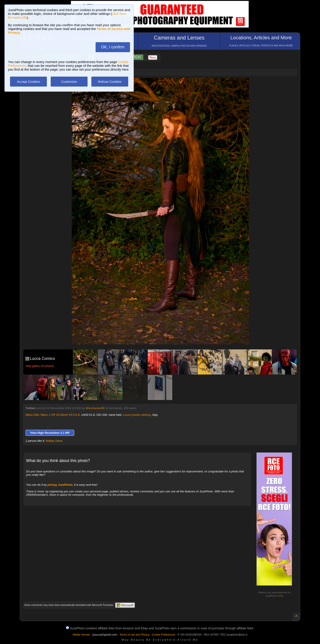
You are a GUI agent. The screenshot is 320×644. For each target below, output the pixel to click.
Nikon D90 (32, 415)
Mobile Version (81, 635)
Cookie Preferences (163, 635)
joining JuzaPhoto (60, 485)
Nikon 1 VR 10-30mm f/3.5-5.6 (60, 415)
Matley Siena (54, 441)
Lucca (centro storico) (137, 415)
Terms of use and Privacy (135, 635)
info (280, 596)
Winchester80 (95, 408)
